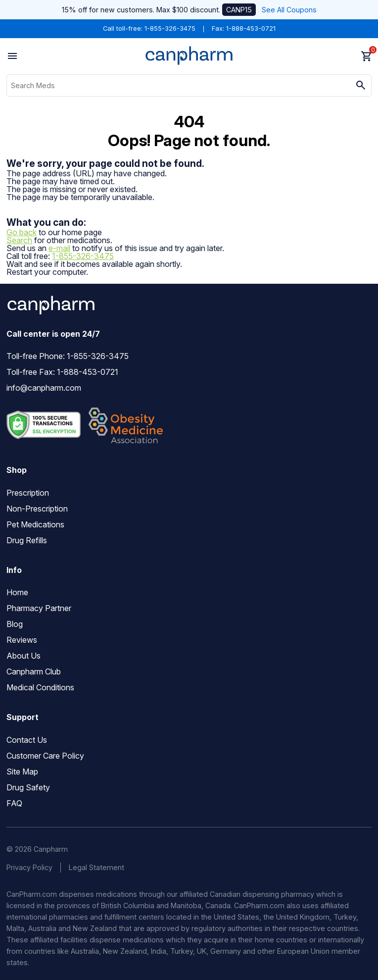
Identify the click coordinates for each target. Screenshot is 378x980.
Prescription (28, 493)
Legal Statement (96, 867)
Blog (15, 624)
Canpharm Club (34, 671)
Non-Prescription (37, 509)
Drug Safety (28, 787)
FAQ (14, 803)
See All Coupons (289, 10)
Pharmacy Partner (39, 608)
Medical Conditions (40, 687)
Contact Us (27, 740)
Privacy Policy (29, 867)
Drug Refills (27, 540)
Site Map (22, 772)
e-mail (59, 248)
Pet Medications (35, 524)
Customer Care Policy (45, 756)
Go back (22, 232)
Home (17, 592)
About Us (24, 656)
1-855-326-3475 (170, 28)
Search (19, 240)
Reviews (22, 640)
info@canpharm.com (44, 388)
